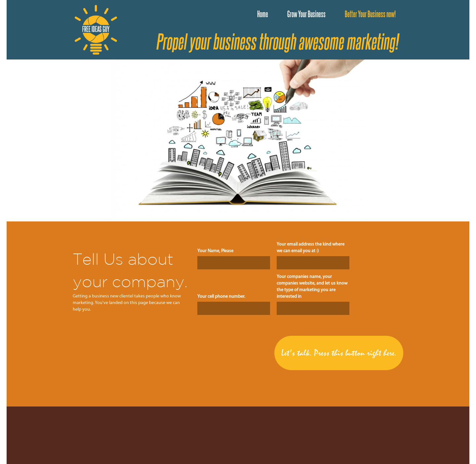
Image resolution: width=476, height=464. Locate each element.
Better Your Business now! (370, 14)
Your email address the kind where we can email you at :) (311, 248)
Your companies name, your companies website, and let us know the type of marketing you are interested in (312, 287)
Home (263, 14)
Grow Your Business (306, 14)
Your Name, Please (215, 251)
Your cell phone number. (221, 297)
